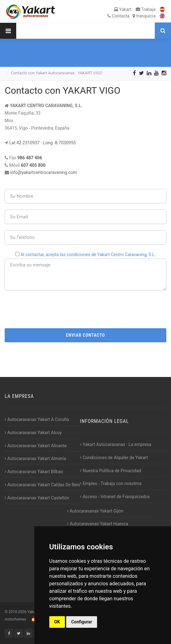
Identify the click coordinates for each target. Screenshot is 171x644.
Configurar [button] (82, 622)
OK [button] (57, 622)
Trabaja (146, 9)
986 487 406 (29, 158)
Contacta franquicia (132, 16)
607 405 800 (33, 165)
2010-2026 (17, 612)
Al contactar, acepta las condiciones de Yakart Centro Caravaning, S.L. (88, 255)
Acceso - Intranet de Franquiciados (115, 497)
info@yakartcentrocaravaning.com (43, 172)
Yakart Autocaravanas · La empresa (116, 444)
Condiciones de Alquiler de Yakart (114, 458)
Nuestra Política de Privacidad (110, 471)
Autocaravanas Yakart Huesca (98, 524)
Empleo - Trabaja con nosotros (111, 483)
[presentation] (85, 309)
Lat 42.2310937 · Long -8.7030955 (42, 143)
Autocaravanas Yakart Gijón (95, 511)
